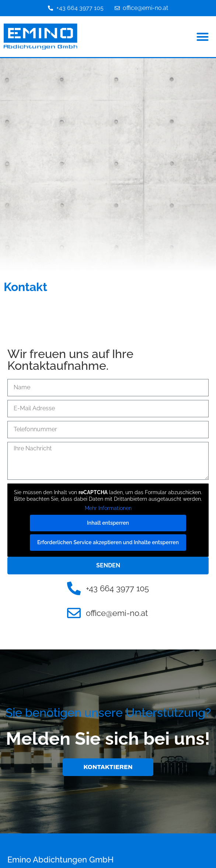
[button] (203, 37)
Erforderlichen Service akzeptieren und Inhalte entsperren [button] (108, 542)
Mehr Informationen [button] (108, 508)
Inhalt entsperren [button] (108, 523)
